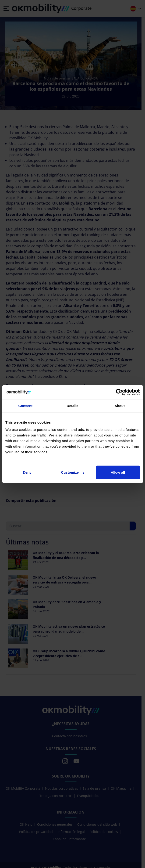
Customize (73, 472)
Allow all (118, 472)
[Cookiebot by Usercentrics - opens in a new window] (119, 392)
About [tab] (120, 405)
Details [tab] (73, 405)
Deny (27, 472)
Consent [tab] (25, 405)
